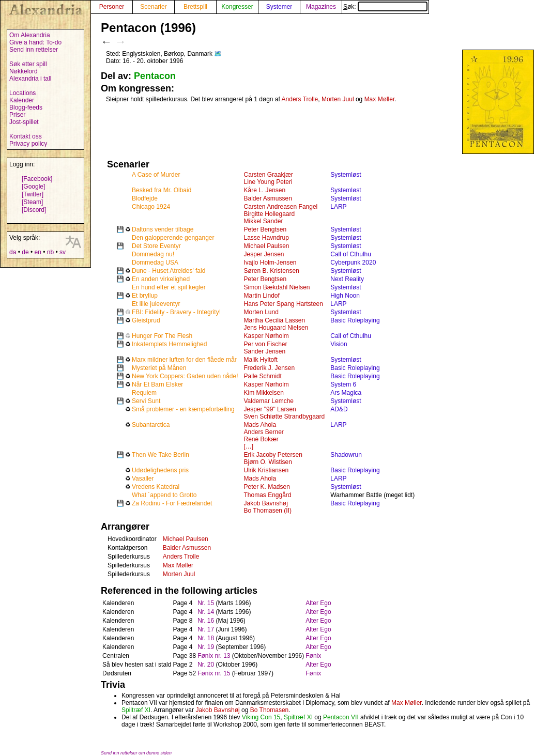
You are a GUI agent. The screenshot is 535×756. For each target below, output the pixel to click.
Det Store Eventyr (156, 246)
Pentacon (155, 76)
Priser (17, 115)
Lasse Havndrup (266, 238)
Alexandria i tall (30, 79)
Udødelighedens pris (160, 470)
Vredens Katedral (156, 487)
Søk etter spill (28, 64)
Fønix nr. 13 (214, 656)
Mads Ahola (260, 425)
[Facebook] (37, 179)
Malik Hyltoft (260, 360)
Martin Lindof (261, 296)
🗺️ (218, 54)
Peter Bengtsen (265, 229)
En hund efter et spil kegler (169, 287)
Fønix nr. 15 (214, 673)
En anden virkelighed (161, 279)
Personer (112, 7)
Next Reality (347, 279)
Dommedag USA (155, 263)
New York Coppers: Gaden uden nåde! (185, 376)
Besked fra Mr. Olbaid (162, 190)
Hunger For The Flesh (162, 336)
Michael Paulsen (266, 246)
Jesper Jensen (264, 254)
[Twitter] (33, 194)
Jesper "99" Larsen (270, 409)
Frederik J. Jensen (269, 368)
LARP (338, 207)
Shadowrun (346, 455)
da (13, 252)
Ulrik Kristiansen (266, 470)
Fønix (313, 656)
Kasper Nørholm (266, 336)
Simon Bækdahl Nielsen (277, 287)
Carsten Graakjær (268, 175)
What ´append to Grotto (164, 495)
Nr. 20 (206, 665)
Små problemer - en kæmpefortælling (183, 409)
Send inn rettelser (34, 50)
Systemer (279, 7)
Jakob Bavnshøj (265, 503)
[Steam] (32, 202)
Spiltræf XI (136, 710)
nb (50, 252)
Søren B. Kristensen (271, 271)
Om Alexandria (30, 35)
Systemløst (346, 175)
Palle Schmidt (262, 376)
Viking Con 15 (261, 717)
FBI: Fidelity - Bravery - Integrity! (176, 312)
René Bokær (261, 439)
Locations (22, 93)
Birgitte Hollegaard (269, 214)
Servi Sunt (146, 401)
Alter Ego (318, 603)
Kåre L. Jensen (264, 190)
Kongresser (237, 7)
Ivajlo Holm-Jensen (270, 263)
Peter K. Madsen (266, 487)
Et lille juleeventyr (156, 304)
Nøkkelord (24, 71)
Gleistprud (146, 320)
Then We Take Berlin (160, 455)
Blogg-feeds (26, 107)
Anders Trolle (300, 99)
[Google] (33, 187)
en (37, 252)
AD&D (339, 409)
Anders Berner (263, 432)
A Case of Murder (156, 175)
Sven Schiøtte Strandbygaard (284, 416)
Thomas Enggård (267, 495)
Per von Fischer (265, 344)
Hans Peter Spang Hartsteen (283, 304)
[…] (248, 446)
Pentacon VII (341, 717)
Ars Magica (346, 393)
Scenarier (153, 7)
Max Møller (380, 99)
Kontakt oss (26, 136)
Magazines (321, 7)
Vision (339, 344)
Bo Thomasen (270, 710)
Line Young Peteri (268, 182)
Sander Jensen (264, 351)
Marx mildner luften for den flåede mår (184, 360)
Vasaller (143, 479)
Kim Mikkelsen (263, 393)
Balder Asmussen (267, 198)
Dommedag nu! (153, 254)
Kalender (22, 100)
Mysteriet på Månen (159, 368)
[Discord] (34, 210)
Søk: (385, 7)
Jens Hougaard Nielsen (276, 328)
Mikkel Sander (263, 221)
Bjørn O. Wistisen (267, 462)
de (25, 252)
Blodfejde (145, 198)
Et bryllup (145, 296)
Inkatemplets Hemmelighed (169, 344)
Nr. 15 (206, 603)
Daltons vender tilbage (163, 229)
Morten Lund (261, 312)
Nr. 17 (206, 629)
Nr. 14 (206, 612)
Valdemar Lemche (269, 401)
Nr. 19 (206, 647)
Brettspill (195, 7)
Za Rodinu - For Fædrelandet (172, 503)
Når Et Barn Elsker (157, 384)
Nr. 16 (206, 621)
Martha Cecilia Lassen (274, 320)
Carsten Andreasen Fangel (280, 207)
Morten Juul (338, 99)
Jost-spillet (24, 122)
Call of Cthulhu (351, 254)
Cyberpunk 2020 (353, 263)
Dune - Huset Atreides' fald (169, 271)
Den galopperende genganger (173, 238)
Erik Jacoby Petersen (273, 455)
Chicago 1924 (151, 207)
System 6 (343, 384)
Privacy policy (28, 144)
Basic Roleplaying (355, 320)
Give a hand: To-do (35, 42)
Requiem (144, 393)
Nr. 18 (206, 638)
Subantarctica (151, 425)
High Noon (345, 296)
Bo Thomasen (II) (267, 511)
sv (63, 252)
